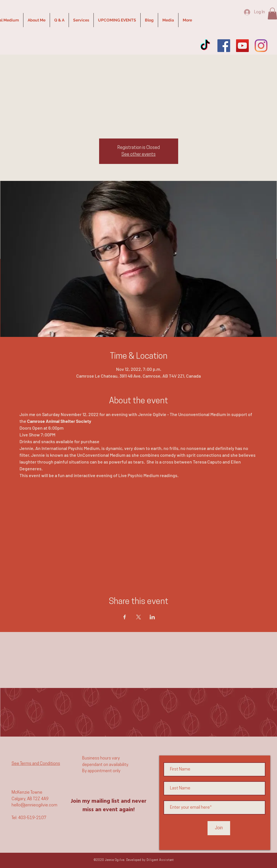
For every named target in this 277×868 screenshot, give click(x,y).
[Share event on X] (138, 617)
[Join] (219, 828)
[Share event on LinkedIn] (152, 617)
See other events (138, 155)
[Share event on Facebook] (125, 617)
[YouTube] (242, 46)
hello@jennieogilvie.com (34, 805)
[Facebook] (224, 46)
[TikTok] (205, 46)
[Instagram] (261, 46)
